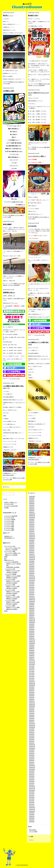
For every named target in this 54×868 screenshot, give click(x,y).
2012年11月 (32, 767)
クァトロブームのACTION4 (11, 506)
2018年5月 (32, 652)
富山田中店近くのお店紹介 (13, 567)
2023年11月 (32, 537)
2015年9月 (32, 708)
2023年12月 (32, 535)
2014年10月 (32, 727)
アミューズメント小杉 (15, 379)
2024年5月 (32, 526)
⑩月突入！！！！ (8, 15)
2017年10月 (32, 664)
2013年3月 (32, 760)
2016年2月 (32, 699)
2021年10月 (32, 580)
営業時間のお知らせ (9, 293)
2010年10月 (32, 811)
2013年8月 (32, 752)
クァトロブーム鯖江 (9, 528)
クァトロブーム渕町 (7, 480)
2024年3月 (32, 530)
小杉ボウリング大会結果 (11, 550)
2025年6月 (32, 503)
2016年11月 (32, 683)
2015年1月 (32, 722)
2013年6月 (32, 755)
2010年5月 (32, 820)
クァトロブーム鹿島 (9, 530)
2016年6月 (32, 692)
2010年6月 (32, 818)
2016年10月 (32, 685)
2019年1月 (32, 638)
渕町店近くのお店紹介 (12, 588)
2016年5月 (32, 694)
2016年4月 (32, 696)
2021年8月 (32, 584)
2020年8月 (32, 605)
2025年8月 (32, 500)
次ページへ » (6, 487)
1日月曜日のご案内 (9, 91)
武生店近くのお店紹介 (12, 583)
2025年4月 (32, 507)
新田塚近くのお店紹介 (12, 578)
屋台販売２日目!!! (33, 15)
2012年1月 (32, 785)
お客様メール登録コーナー (11, 502)
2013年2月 (32, 762)
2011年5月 (32, 799)
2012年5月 (32, 778)
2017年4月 (32, 675)
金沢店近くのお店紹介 (12, 593)
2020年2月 (32, 615)
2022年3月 (32, 572)
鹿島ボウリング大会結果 (11, 555)
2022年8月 (32, 563)
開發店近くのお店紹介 (12, 599)
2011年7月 (32, 795)
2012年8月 (32, 773)
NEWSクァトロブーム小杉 (13, 571)
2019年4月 (32, 633)
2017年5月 (32, 673)
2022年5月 (32, 568)
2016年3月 (32, 697)
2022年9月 (32, 561)
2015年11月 (32, 704)
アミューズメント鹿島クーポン (13, 553)
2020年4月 (32, 612)
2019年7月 (32, 627)
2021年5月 (32, 589)
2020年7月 (32, 607)
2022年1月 (32, 575)
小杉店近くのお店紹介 (12, 572)
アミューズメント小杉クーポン (13, 548)
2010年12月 (32, 808)
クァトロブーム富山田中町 (14, 285)
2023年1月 (32, 554)
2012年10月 (32, 769)
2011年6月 (32, 797)
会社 (5, 558)
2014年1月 (32, 743)
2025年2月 (32, 510)
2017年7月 (32, 669)
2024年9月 (32, 519)
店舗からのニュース (9, 560)
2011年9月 (32, 792)
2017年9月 (32, 666)
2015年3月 (32, 718)
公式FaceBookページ (9, 538)
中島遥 (6, 557)
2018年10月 (32, 643)
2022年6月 (32, 566)
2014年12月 (32, 724)
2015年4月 (32, 717)
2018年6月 (32, 650)
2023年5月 (32, 547)
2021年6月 (32, 587)
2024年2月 (32, 531)
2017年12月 (32, 661)
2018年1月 (32, 659)
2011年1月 (32, 806)
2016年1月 (32, 701)
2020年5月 (32, 610)
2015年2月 (32, 720)
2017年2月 (32, 678)
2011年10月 (32, 790)
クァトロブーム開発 (9, 526)
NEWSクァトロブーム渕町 (19, 478)
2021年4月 (32, 591)
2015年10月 (32, 706)
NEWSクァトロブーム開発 (17, 215)
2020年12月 (32, 598)
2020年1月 (32, 617)
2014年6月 (32, 734)
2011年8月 (32, 794)
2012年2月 (32, 783)
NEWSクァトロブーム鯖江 (13, 602)
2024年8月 (32, 521)
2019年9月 (32, 624)
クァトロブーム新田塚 (10, 519)
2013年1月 (32, 764)
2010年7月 (32, 816)
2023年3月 (32, 551)
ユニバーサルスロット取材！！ (37, 156)
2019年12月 (32, 619)
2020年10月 (32, 601)
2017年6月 (32, 671)
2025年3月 (32, 509)
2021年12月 (32, 577)
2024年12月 (32, 514)
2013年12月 (32, 745)
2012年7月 (32, 774)
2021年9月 (32, 582)
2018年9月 (32, 645)
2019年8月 (32, 626)
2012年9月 (32, 771)
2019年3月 (32, 635)
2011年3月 (32, 802)
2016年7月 (32, 690)
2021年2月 (32, 594)
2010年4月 (32, 822)
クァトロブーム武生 (9, 521)
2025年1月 (32, 512)
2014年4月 (32, 738)
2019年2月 (32, 636)
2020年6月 (32, 608)
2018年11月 (32, 642)
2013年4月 (32, 759)
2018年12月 (32, 640)
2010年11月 (32, 809)
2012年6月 (32, 776)
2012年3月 (32, 781)
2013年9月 (32, 750)
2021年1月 (32, 596)
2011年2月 (32, 804)
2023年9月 (32, 540)
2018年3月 (32, 655)
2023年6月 (32, 545)
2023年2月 (32, 552)
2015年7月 (32, 711)
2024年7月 (32, 523)
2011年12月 (32, 787)
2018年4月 (32, 654)
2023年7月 (32, 544)
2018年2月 (32, 657)
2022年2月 (32, 573)
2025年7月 (32, 502)
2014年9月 (32, 729)
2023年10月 (32, 538)
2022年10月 (32, 559)
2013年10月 (32, 748)
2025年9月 (32, 498)
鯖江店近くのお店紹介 (12, 604)
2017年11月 (32, 663)
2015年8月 (32, 710)
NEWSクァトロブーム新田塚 (13, 576)
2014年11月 (32, 725)
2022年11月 (32, 558)
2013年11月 (32, 746)
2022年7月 (32, 565)
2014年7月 (32, 732)
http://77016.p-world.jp (8, 475)
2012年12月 (32, 766)
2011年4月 (32, 801)
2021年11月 (32, 579)
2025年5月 (32, 505)
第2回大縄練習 (7, 224)
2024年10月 (32, 517)
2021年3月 (32, 593)
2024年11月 (32, 516)
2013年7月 (32, 753)
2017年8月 (32, 668)
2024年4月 (32, 528)
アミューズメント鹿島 (41, 147)
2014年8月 (32, 731)
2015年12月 (32, 703)
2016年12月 (32, 682)
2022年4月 (32, 570)
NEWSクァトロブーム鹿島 (13, 607)
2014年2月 (32, 741)
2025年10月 (32, 496)
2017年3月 (32, 676)
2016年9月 (32, 687)
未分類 (6, 611)
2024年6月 (32, 524)
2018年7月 (32, 648)
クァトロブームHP (9, 504)
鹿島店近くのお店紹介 (12, 609)
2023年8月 (32, 542)
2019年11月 (32, 621)
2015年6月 (32, 713)
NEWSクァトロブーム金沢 (41, 217)
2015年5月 (32, 715)
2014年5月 (32, 736)
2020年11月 (32, 599)
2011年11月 (32, 788)
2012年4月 (32, 780)
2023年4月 (32, 549)
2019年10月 (32, 622)
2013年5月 (32, 757)
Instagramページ (8, 536)
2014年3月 (32, 739)
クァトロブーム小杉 (9, 518)
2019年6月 (32, 629)
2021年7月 (32, 586)
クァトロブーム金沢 (9, 525)
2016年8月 (32, 689)
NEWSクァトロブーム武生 (16, 82)
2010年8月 (32, 815)
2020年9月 (32, 603)
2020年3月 (32, 614)
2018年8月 (32, 647)
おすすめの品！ (33, 226)
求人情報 (6, 508)
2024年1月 (32, 533)
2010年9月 (32, 813)
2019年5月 (32, 631)
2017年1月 (32, 680)
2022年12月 (32, 556)
